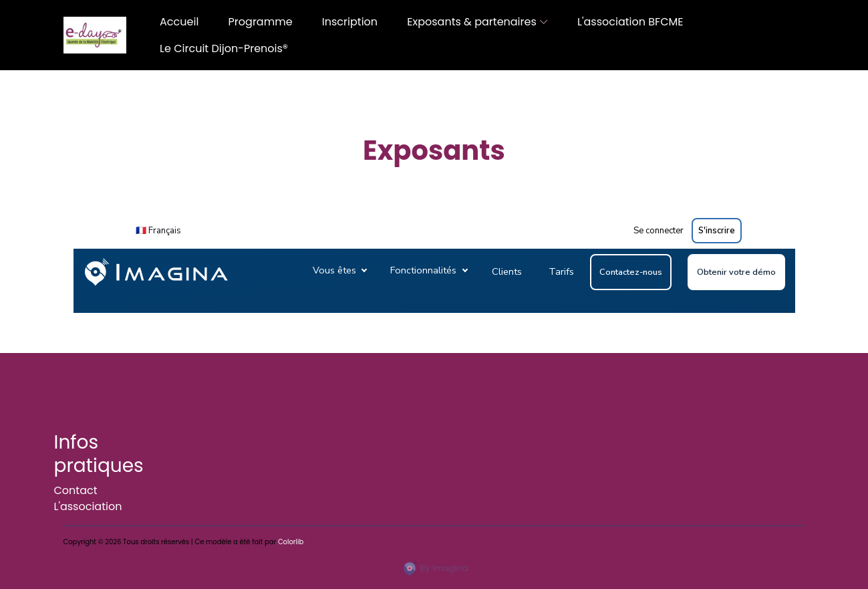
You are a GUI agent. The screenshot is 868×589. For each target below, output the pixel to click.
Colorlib (291, 542)
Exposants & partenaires (471, 22)
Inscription (350, 22)
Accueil (179, 22)
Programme (261, 22)
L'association (88, 506)
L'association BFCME (630, 22)
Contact (76, 490)
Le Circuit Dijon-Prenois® (224, 48)
